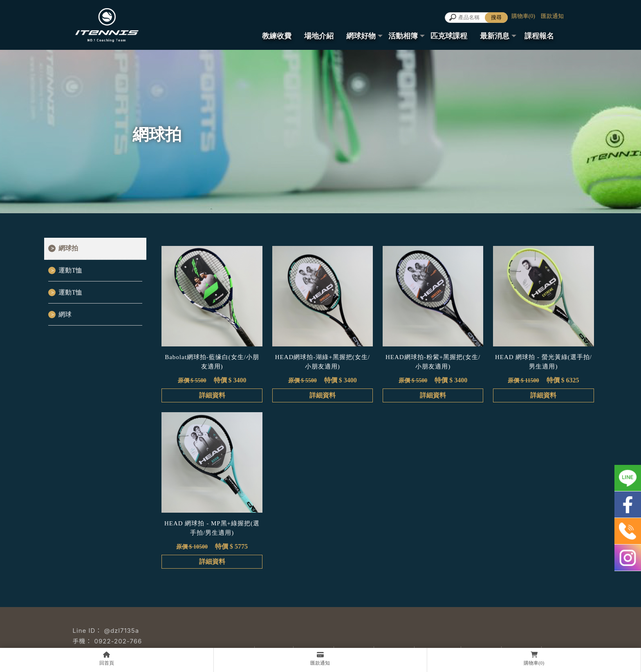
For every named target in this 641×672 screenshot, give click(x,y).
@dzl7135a (121, 631)
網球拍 (68, 248)
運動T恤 (70, 270)
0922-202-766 (118, 641)
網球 (65, 314)
